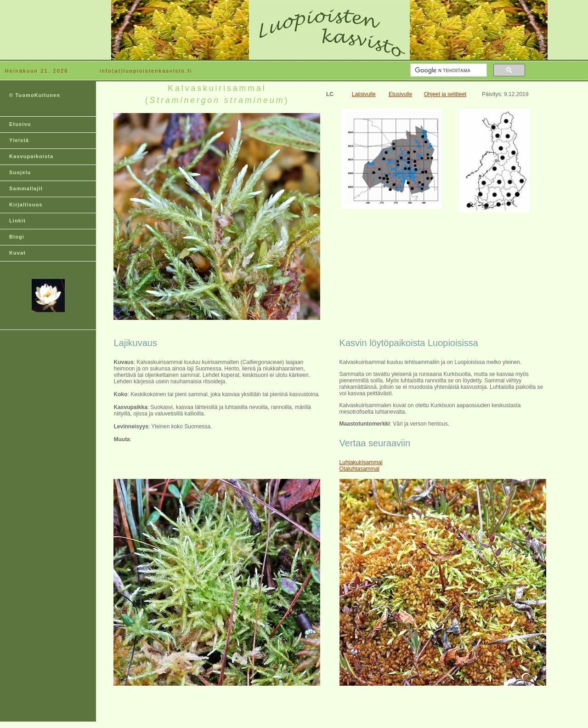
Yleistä (19, 140)
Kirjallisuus (26, 205)
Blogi (17, 237)
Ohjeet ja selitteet (445, 94)
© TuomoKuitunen (35, 95)
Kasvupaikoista (31, 156)
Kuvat (17, 253)
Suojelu (20, 172)
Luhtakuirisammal (361, 462)
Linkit (17, 221)
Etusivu (20, 124)
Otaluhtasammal (359, 469)
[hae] (448, 70)
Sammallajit (26, 188)
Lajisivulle (364, 94)
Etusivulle (400, 94)
